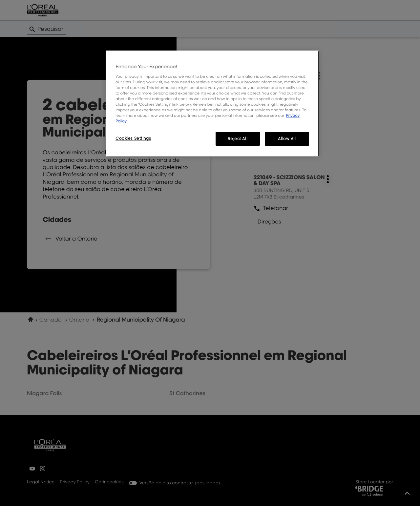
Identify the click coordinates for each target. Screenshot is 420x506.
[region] (212, 104)
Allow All (287, 139)
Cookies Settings (133, 138)
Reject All (238, 139)
